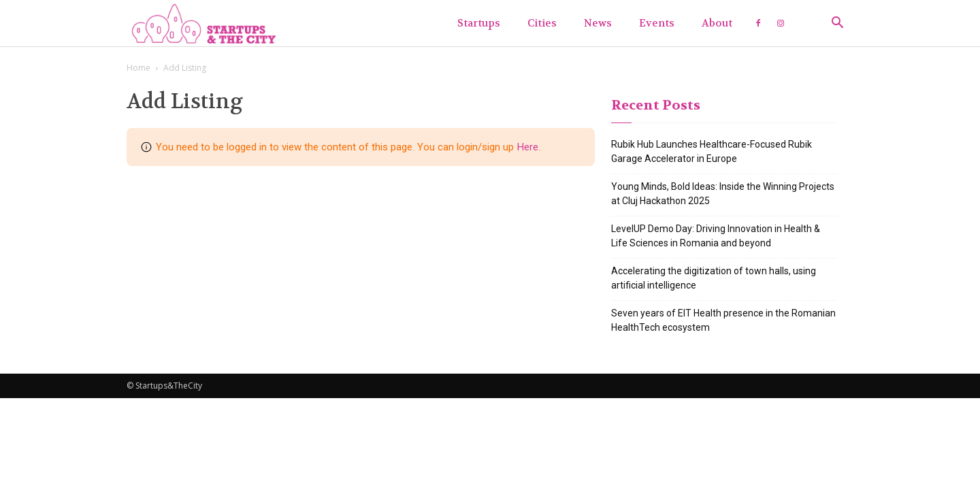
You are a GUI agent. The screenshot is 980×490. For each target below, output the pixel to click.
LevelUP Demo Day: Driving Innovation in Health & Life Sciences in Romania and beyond (716, 236)
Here (528, 147)
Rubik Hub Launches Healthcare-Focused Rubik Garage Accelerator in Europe (712, 151)
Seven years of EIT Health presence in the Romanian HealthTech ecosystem (723, 320)
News (598, 23)
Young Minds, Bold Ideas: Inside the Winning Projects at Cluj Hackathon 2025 (723, 194)
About (717, 23)
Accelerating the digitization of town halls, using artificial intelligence (714, 278)
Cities (542, 23)
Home (138, 68)
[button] (837, 24)
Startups (479, 23)
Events (657, 23)
